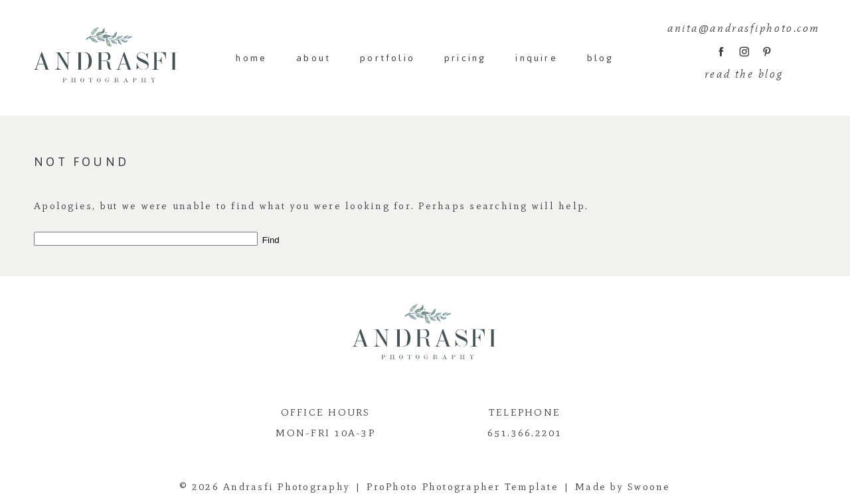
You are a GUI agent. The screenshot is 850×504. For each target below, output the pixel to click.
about (313, 58)
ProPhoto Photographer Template (463, 487)
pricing (465, 58)
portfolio (387, 58)
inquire (536, 58)
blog (601, 58)
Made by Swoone (623, 487)
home (251, 58)
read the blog (744, 74)
